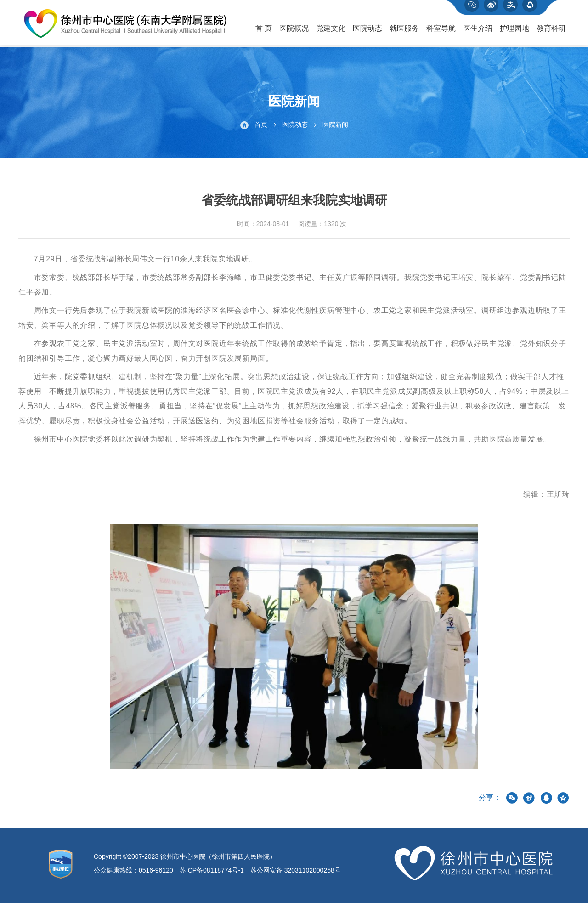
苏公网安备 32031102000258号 (296, 874)
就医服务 (404, 32)
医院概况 (294, 32)
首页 (261, 129)
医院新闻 (335, 129)
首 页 (264, 32)
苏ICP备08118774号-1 (212, 874)
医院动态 (367, 32)
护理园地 (514, 32)
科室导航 (441, 32)
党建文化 (331, 32)
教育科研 (551, 32)
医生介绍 (478, 32)
